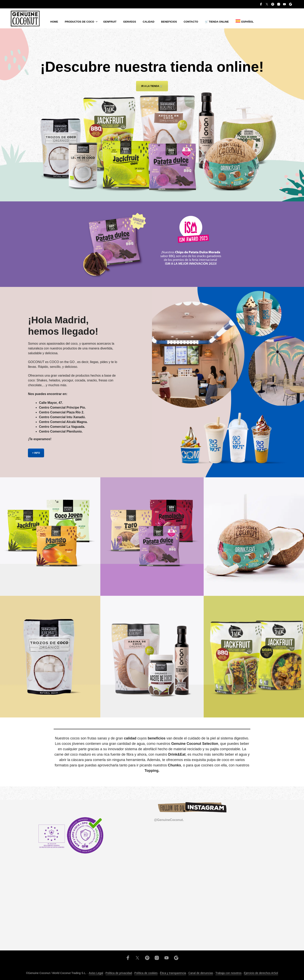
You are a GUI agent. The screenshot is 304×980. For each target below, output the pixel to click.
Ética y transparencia (173, 973)
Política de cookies (146, 973)
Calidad (149, 22)
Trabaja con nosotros (228, 973)
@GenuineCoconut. (169, 820)
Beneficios (169, 22)
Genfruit (110, 22)
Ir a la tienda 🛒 (152, 86)
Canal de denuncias (201, 973)
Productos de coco (79, 22)
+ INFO (36, 453)
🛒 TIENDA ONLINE (217, 22)
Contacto (191, 22)
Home (54, 22)
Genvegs (130, 22)
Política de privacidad (119, 973)
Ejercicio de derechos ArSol (261, 973)
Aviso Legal (96, 973)
